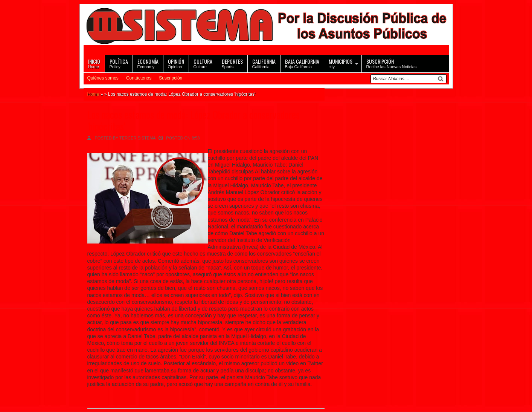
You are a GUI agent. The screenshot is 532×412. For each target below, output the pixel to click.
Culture (203, 63)
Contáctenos (139, 78)
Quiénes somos (103, 78)
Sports (232, 63)
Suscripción (171, 78)
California (264, 63)
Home (94, 63)
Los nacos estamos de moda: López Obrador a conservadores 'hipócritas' (194, 120)
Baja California (302, 63)
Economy (148, 63)
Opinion (176, 63)
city (341, 63)
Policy (119, 63)
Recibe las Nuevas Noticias (392, 63)
